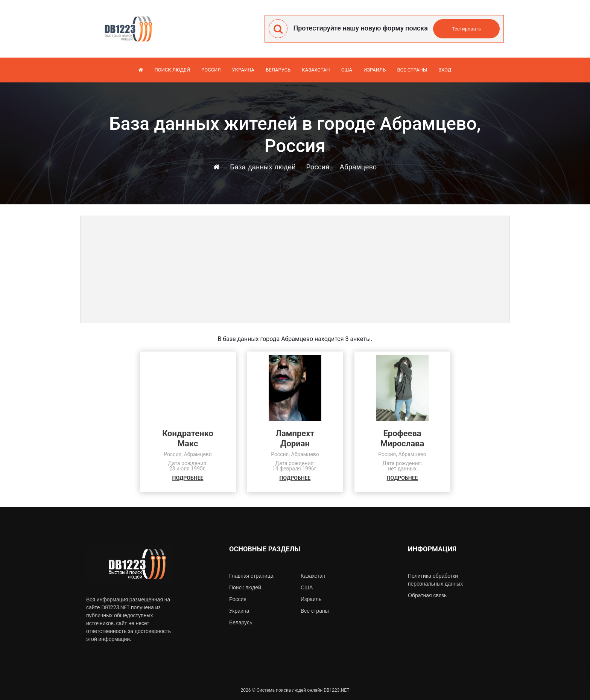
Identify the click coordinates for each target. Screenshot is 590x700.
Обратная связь (427, 595)
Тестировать (466, 29)
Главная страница (251, 576)
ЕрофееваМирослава (402, 438)
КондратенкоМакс (188, 438)
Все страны (412, 70)
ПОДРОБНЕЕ (188, 478)
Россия (211, 70)
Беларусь (278, 70)
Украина (243, 70)
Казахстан (316, 70)
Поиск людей (172, 70)
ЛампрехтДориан (295, 438)
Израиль (375, 70)
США (347, 70)
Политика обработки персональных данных (435, 580)
